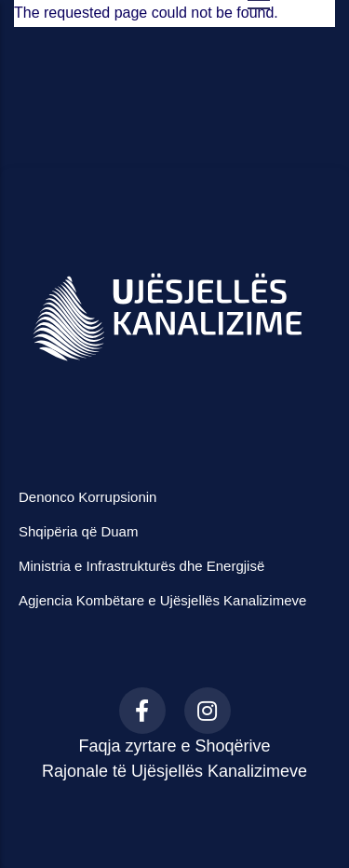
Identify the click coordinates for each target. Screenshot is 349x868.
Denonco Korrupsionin (87, 497)
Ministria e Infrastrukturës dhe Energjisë (141, 566)
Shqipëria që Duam (78, 531)
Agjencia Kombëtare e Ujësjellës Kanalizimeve (162, 600)
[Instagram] (208, 711)
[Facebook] (142, 711)
